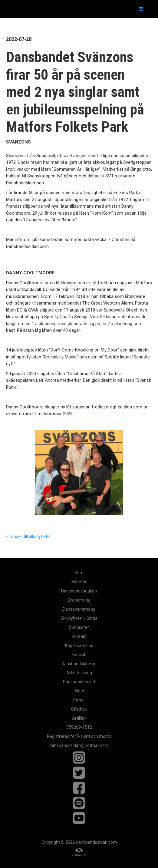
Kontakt (79, 636)
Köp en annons (79, 645)
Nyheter (79, 582)
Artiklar (79, 718)
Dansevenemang (79, 609)
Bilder (79, 691)
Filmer (79, 700)
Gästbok (79, 709)
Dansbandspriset (79, 682)
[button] (141, 9)
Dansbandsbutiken (79, 591)
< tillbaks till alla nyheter (29, 536)
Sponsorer (79, 627)
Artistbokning (79, 673)
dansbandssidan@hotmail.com (79, 745)
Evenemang (79, 600)
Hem (79, 573)
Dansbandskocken (79, 664)
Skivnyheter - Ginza (79, 618)
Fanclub (79, 655)
